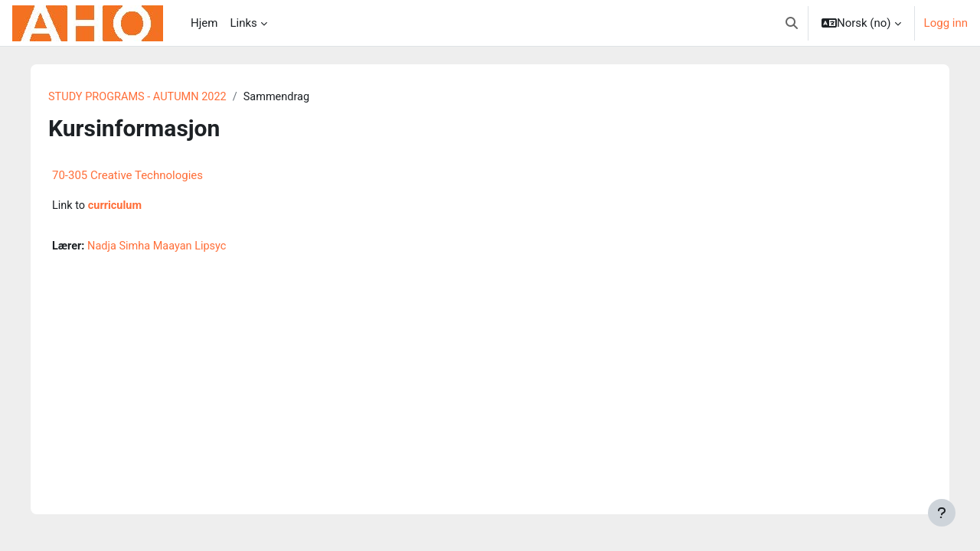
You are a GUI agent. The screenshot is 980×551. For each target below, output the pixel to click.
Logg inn (946, 23)
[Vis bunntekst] (942, 513)
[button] (792, 23)
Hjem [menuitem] (204, 23)
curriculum (123, 207)
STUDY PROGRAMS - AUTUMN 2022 (147, 97)
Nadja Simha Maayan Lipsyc (167, 247)
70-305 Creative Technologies (134, 176)
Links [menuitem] (243, 23)
